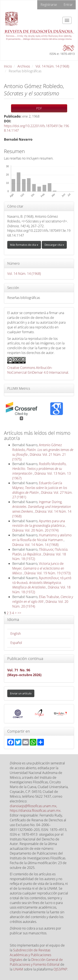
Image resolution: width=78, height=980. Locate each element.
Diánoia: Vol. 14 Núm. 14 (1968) (35, 545)
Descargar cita (54, 245)
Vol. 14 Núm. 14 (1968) (52, 66)
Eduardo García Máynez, (40, 488)
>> (19, 613)
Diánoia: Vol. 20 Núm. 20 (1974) (35, 530)
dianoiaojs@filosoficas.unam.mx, (33, 806)
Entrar (68, 5)
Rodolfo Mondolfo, (39, 469)
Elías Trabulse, (43, 599)
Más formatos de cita (24, 245)
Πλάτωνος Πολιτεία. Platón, (40, 552)
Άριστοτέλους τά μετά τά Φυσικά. (42, 583)
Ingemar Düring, (42, 507)
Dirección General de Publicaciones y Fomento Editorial (36, 962)
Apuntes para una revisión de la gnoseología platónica (39, 523)
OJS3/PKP (60, 969)
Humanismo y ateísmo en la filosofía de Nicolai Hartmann (42, 537)
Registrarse (49, 5)
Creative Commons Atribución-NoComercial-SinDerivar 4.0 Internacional (38, 370)
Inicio (8, 66)
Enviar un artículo (21, 693)
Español (16, 643)
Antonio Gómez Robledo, (43, 450)
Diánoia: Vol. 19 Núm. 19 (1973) (47, 573)
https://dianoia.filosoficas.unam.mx (35, 811)
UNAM (18, 969)
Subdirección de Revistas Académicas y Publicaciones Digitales (30, 955)
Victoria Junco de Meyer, (38, 568)
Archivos (24, 66)
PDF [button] (39, 108)
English (16, 634)
